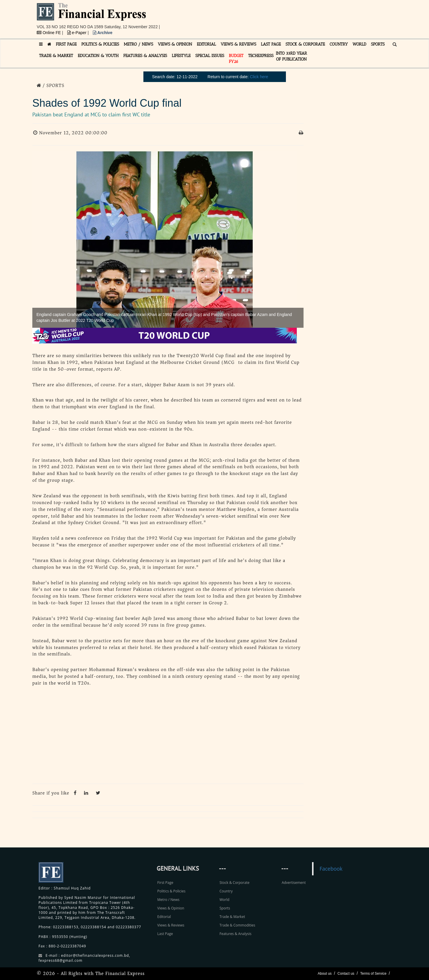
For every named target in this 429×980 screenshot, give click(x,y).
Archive (103, 33)
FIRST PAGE (66, 44)
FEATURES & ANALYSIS (145, 56)
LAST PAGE (271, 44)
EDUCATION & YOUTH (98, 56)
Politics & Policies (171, 891)
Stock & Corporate (234, 883)
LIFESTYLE (181, 56)
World (224, 900)
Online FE (49, 33)
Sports (225, 908)
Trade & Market (232, 917)
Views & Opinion (171, 908)
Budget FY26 (236, 59)
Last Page (165, 934)
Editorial (164, 917)
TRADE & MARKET (56, 56)
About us (325, 974)
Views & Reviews (171, 925)
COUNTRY (339, 44)
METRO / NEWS (138, 44)
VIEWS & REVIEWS (238, 44)
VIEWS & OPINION (175, 44)
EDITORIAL (206, 44)
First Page (165, 883)
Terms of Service (373, 974)
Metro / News (168, 900)
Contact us (346, 974)
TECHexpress (261, 56)
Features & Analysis (236, 934)
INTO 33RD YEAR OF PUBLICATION (291, 56)
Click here (259, 77)
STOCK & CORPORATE (305, 44)
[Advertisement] (296, 16)
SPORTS (378, 44)
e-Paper (78, 33)
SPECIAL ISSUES (210, 56)
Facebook (331, 869)
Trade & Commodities (237, 925)
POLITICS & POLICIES (100, 44)
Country (226, 891)
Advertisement (294, 883)
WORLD (360, 44)
